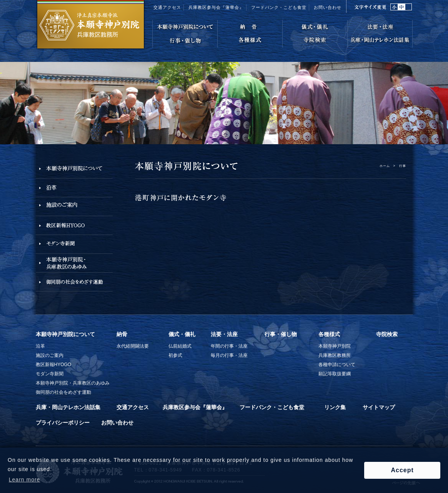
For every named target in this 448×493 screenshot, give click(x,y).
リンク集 (335, 407)
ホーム (385, 166)
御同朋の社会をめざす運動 (63, 392)
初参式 (175, 355)
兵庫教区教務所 (335, 355)
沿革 (40, 346)
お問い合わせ (328, 7)
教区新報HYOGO (54, 365)
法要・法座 (224, 334)
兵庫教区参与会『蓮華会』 (216, 7)
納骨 (122, 334)
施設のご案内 (50, 355)
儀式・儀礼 (182, 334)
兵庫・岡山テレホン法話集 (68, 407)
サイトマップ (379, 407)
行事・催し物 (281, 334)
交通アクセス (167, 7)
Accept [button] (402, 470)
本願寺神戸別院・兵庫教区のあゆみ (73, 383)
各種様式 (329, 334)
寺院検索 (387, 334)
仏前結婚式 (180, 346)
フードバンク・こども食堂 (272, 407)
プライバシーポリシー (63, 423)
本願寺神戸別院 (335, 346)
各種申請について (337, 365)
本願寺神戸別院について (65, 334)
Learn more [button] (25, 480)
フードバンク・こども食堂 (279, 7)
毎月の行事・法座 (229, 355)
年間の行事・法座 (229, 346)
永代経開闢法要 (133, 346)
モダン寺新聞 (50, 374)
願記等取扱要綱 (335, 374)
